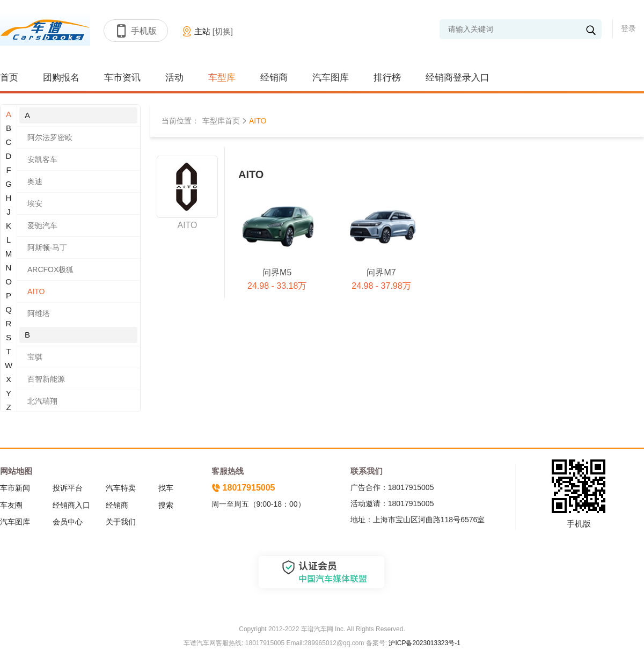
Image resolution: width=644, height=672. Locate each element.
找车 (166, 488)
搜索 (166, 505)
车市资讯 (122, 78)
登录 (628, 28)
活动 (174, 78)
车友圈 (11, 505)
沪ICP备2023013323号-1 (424, 643)
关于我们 (121, 522)
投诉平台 (68, 488)
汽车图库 (331, 78)
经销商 (274, 78)
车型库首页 (221, 121)
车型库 (222, 78)
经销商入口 (71, 505)
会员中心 (68, 522)
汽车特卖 (121, 488)
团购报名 (61, 78)
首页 (9, 78)
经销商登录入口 (458, 78)
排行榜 (387, 78)
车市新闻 (15, 488)
